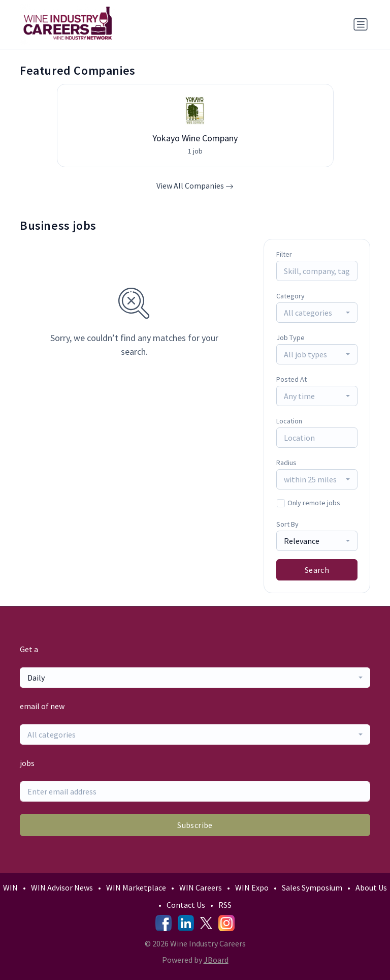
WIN (10, 887)
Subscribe (195, 825)
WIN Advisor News (62, 887)
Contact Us (186, 905)
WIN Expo (252, 887)
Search (317, 570)
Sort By (287, 524)
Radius (286, 463)
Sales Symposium (312, 887)
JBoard (216, 960)
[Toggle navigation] (361, 24)
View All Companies (195, 186)
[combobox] (317, 313)
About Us (371, 887)
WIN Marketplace (136, 887)
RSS (225, 905)
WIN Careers (201, 887)
